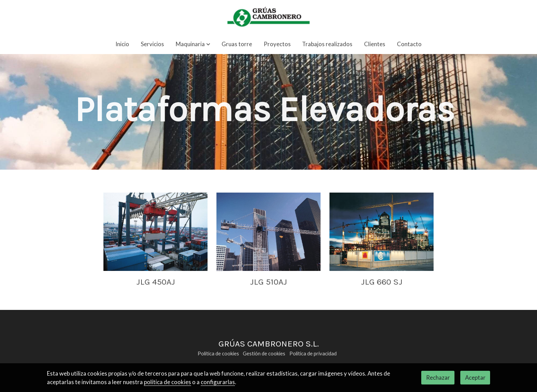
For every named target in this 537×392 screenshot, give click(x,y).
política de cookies (167, 382)
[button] (193, 44)
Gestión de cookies (264, 354)
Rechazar (438, 377)
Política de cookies (218, 354)
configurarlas (218, 382)
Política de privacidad (313, 354)
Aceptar (475, 377)
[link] (268, 17)
